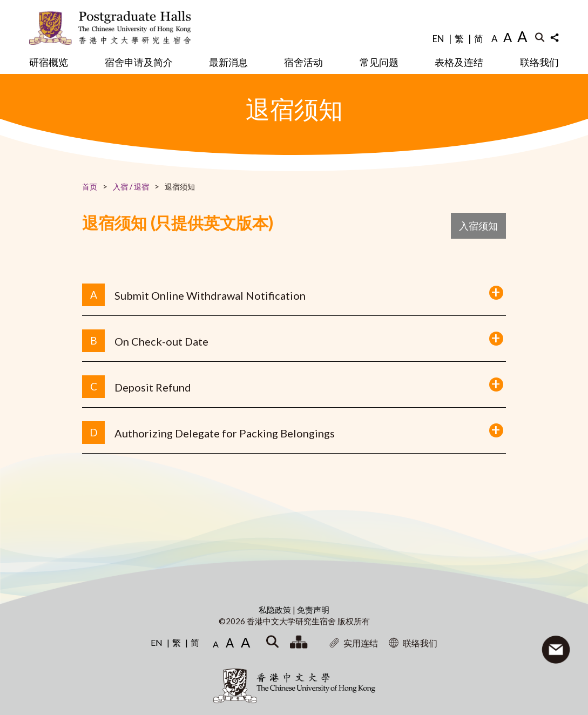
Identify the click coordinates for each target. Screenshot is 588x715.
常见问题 (379, 62)
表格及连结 (459, 62)
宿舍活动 (303, 62)
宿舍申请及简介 (139, 62)
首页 (90, 187)
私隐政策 (276, 610)
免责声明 (313, 610)
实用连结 (354, 643)
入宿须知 (478, 226)
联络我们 (539, 62)
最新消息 (228, 62)
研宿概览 (49, 62)
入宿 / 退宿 (131, 187)
